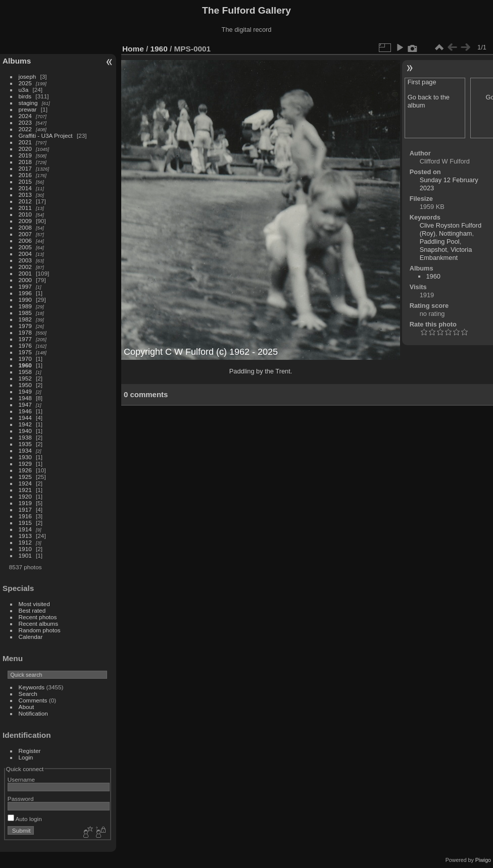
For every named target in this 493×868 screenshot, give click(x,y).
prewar (28, 109)
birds (25, 96)
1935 (25, 444)
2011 (25, 208)
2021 (25, 142)
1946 (25, 411)
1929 (25, 464)
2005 (25, 247)
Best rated (32, 610)
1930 (25, 457)
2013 (25, 195)
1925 (25, 477)
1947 (25, 404)
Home (133, 49)
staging (28, 103)
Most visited (34, 604)
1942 (25, 424)
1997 (25, 286)
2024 (25, 116)
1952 (25, 378)
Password (21, 799)
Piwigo (483, 860)
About (27, 707)
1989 (25, 306)
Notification (33, 713)
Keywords (32, 687)
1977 (25, 339)
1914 (25, 529)
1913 (25, 536)
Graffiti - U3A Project (46, 135)
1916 (25, 516)
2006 (25, 240)
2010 (25, 214)
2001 (25, 273)
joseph (28, 76)
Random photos (40, 630)
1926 (25, 470)
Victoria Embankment (446, 254)
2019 (25, 155)
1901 (25, 555)
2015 (25, 181)
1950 (25, 385)
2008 (25, 227)
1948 (25, 398)
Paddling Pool (440, 241)
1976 (25, 345)
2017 (25, 168)
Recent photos (38, 617)
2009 (25, 221)
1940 (25, 431)
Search (28, 694)
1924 (25, 483)
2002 (25, 267)
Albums (17, 61)
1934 (25, 450)
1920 (25, 496)
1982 (25, 319)
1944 (25, 418)
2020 (25, 149)
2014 (25, 188)
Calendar (31, 637)
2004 (25, 254)
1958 (25, 372)
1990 (25, 300)
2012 (25, 201)
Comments (33, 700)
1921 (25, 490)
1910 (25, 549)
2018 (25, 162)
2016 (25, 175)
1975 (25, 352)
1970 (25, 359)
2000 (25, 280)
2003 (25, 260)
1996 (25, 293)
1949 (25, 391)
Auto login (25, 819)
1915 (25, 523)
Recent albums (38, 623)
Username (21, 779)
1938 (25, 437)
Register (30, 751)
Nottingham (455, 233)
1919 (25, 503)
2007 (25, 234)
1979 (25, 326)
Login (26, 757)
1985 (25, 313)
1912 (25, 542)
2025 (25, 83)
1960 (25, 365)
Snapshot (433, 250)
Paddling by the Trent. (261, 371)
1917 (25, 509)
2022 (25, 129)
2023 (25, 122)
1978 (25, 332)
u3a (24, 90)
